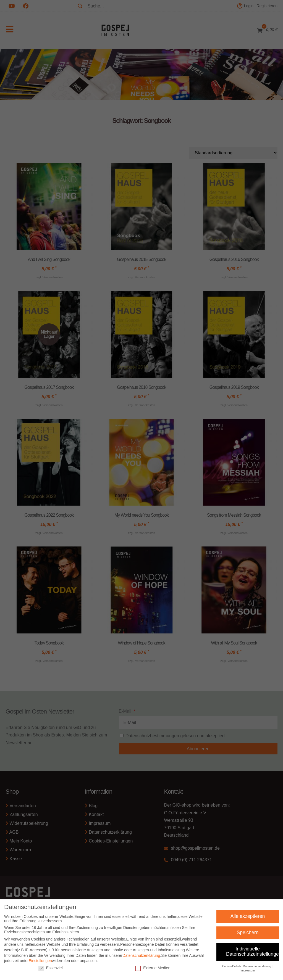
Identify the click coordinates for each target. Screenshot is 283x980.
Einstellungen (40, 964)
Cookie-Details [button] (232, 970)
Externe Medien (153, 971)
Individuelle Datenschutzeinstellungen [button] (252, 955)
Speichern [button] (248, 936)
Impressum (248, 973)
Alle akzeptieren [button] (248, 919)
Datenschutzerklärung (141, 958)
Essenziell (51, 971)
